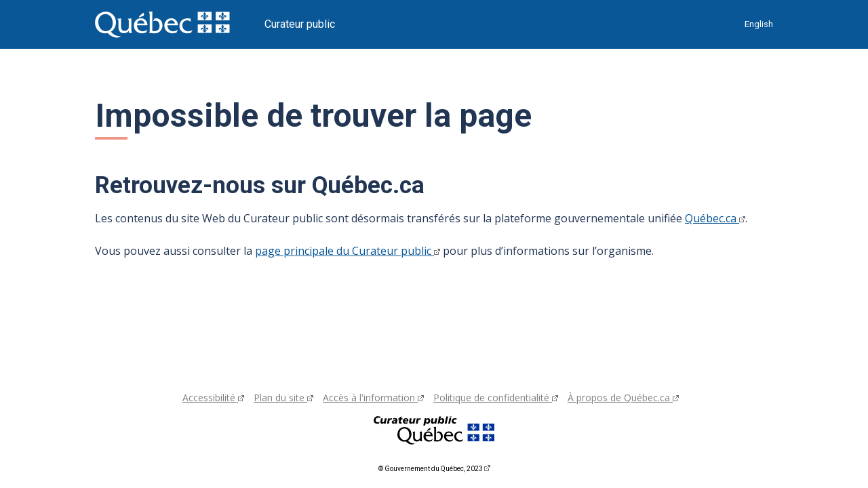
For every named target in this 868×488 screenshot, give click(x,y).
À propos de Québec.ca (623, 398)
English (759, 24)
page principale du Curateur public (348, 251)
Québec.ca (715, 218)
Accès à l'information (373, 398)
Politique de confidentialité (496, 398)
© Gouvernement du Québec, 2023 (434, 469)
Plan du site (283, 398)
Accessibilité (213, 398)
